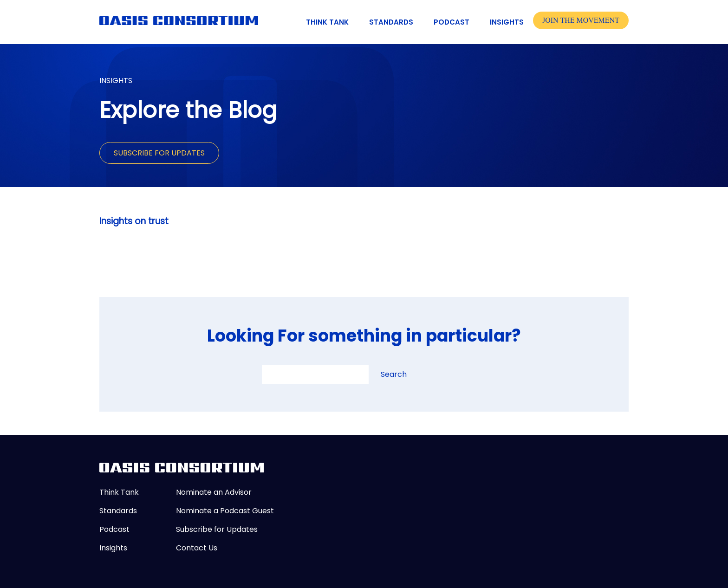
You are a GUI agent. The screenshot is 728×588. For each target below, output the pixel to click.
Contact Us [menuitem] (197, 548)
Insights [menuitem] (507, 22)
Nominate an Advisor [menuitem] (214, 492)
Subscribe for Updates (159, 153)
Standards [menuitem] (391, 22)
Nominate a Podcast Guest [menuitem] (225, 511)
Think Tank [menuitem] (327, 22)
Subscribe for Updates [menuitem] (217, 529)
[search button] (376, 377)
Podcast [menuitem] (452, 22)
